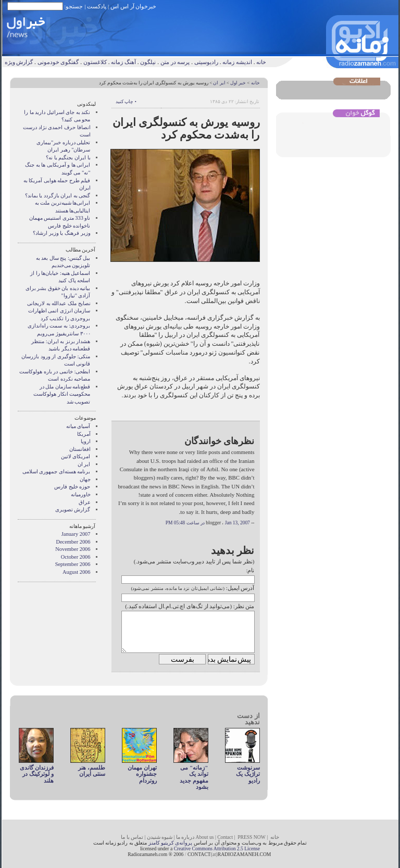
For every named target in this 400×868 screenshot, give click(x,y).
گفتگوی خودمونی (58, 62)
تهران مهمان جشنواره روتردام (142, 774)
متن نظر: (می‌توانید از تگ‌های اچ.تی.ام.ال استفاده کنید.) (190, 606)
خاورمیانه (81, 494)
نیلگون (148, 62)
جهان (85, 479)
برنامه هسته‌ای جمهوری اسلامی (57, 471)
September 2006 (73, 564)
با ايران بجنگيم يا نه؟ (68, 158)
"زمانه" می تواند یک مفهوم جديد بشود (194, 777)
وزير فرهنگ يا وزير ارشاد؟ (61, 233)
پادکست (97, 6)
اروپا (86, 441)
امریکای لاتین (76, 456)
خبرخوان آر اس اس (133, 6)
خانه (261, 62)
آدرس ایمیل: (240, 588)
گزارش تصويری (73, 510)
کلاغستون (95, 62)
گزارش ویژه (19, 62)
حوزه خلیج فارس (72, 487)
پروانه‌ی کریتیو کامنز (171, 843)
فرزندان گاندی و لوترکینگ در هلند (37, 774)
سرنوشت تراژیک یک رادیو (248, 774)
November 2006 (73, 549)
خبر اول (238, 83)
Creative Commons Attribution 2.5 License (217, 848)
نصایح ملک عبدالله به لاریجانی (59, 303)
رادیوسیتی (206, 62)
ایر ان (219, 83)
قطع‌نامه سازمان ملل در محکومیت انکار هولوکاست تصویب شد (62, 394)
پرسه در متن (175, 62)
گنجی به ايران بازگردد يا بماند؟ (58, 196)
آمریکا (84, 434)
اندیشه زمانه (237, 62)
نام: (250, 570)
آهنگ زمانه (123, 62)
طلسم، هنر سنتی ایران (92, 771)
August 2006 (76, 572)
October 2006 (76, 557)
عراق (85, 502)
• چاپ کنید (126, 102)
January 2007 (76, 534)
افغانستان (80, 449)
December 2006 (73, 542)
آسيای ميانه (78, 426)
